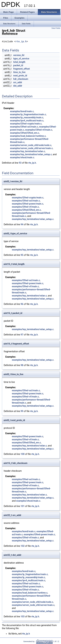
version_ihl (19, 55)
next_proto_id (20, 76)
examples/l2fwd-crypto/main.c (26, 124)
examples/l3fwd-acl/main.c (24, 127)
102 (23, 546)
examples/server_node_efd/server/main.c (31, 148)
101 (23, 506)
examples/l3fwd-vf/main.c (39, 130)
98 (22, 365)
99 (22, 411)
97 (22, 335)
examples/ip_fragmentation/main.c (28, 114)
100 (23, 454)
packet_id (18, 65)
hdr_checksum (21, 79)
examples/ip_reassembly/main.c (27, 117)
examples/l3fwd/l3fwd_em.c (25, 133)
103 (23, 616)
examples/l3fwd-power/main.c (28, 204)
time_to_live (19, 72)
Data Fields (56, 28)
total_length (19, 62)
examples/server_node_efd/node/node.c (31, 145)
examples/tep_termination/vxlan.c (28, 151)
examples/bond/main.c (22, 111)
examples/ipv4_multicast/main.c (27, 121)
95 (22, 255)
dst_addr (18, 86)
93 (20, 163)
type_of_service (21, 59)
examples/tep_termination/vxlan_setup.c (31, 154)
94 (22, 224)
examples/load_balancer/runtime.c (28, 136)
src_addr (18, 82)
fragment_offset (22, 69)
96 (22, 304)
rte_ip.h (21, 42)
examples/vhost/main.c (22, 157)
